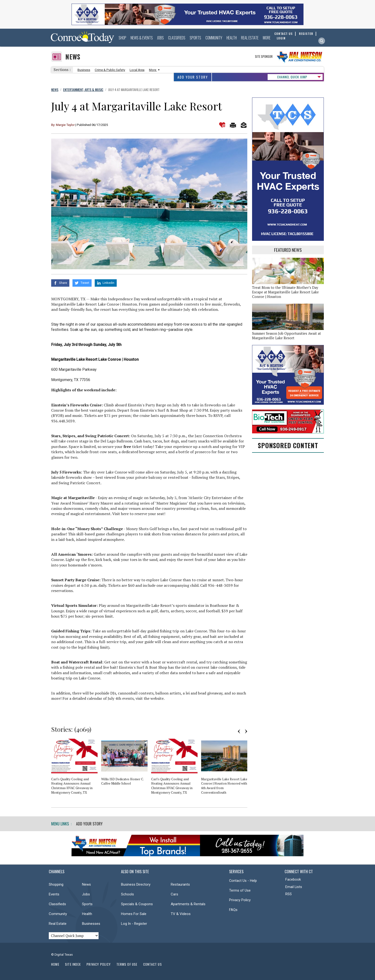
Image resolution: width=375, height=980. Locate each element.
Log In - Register (134, 924)
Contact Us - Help (243, 881)
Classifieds (177, 38)
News (73, 57)
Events (54, 894)
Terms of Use (240, 890)
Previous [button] (239, 731)
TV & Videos (181, 914)
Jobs (160, 38)
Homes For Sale (134, 914)
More (267, 38)
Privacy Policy (240, 900)
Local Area (137, 70)
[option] (76, 769)
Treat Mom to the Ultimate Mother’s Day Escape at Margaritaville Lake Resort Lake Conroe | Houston (285, 292)
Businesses (91, 924)
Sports (195, 38)
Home (55, 964)
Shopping (56, 884)
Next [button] (246, 731)
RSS (289, 894)
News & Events (142, 38)
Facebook (293, 879)
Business (84, 70)
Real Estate (250, 38)
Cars (174, 894)
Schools (127, 894)
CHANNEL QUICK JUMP (292, 77)
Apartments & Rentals (188, 904)
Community (214, 38)
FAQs (233, 910)
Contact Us (153, 964)
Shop (122, 38)
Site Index (73, 964)
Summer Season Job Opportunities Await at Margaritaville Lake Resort (287, 336)
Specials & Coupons (137, 904)
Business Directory (136, 884)
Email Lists (294, 887)
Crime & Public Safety (110, 70)
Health (232, 38)
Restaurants (180, 884)
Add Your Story (193, 77)
